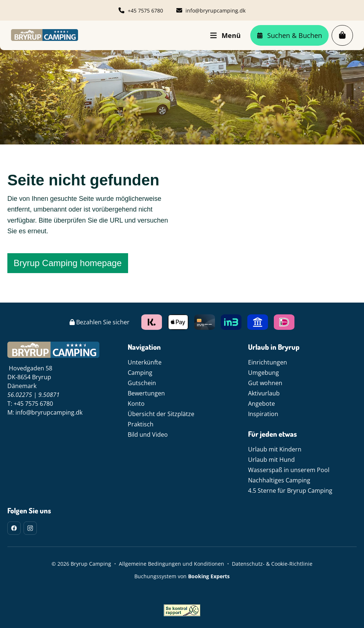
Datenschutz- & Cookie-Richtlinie (272, 564)
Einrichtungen (268, 362)
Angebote (261, 404)
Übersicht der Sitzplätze (161, 414)
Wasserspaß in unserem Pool (289, 470)
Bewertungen (146, 393)
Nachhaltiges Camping (279, 480)
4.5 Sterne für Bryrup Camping (290, 491)
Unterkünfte (145, 362)
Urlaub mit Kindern (275, 449)
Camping (140, 373)
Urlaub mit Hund (271, 460)
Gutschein (142, 383)
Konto (136, 404)
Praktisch (141, 424)
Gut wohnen (265, 383)
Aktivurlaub (264, 393)
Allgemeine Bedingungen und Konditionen (172, 564)
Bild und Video (148, 435)
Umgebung (264, 373)
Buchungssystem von (182, 576)
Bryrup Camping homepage (68, 263)
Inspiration (263, 414)
